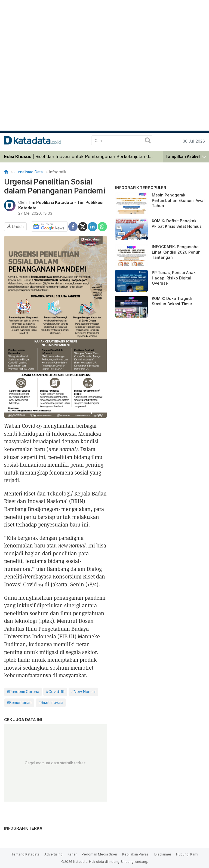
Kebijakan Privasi (136, 854)
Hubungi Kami (187, 854)
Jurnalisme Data (29, 172)
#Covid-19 (55, 692)
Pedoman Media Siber (99, 854)
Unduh (15, 227)
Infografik (58, 172)
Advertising (53, 854)
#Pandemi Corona (23, 692)
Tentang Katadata (25, 854)
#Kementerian (19, 702)
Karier (72, 854)
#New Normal (83, 692)
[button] (186, 156)
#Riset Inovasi (51, 702)
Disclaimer (163, 854)
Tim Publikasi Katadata (50, 202)
